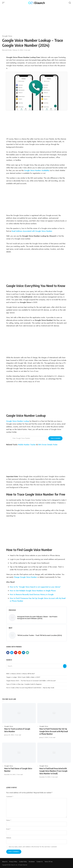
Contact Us (40, 862)
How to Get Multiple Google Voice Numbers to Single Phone (33, 591)
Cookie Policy (23, 862)
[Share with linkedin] (24, 653)
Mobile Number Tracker (27, 445)
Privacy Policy (13, 862)
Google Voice (7, 36)
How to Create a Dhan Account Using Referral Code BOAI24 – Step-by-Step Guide (30, 688)
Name (9, 820)
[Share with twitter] (12, 653)
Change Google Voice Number (25, 577)
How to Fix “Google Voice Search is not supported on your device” (35, 587)
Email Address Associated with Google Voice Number (32, 231)
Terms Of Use (49, 862)
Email (9, 829)
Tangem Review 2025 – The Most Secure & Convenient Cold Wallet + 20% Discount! (31, 681)
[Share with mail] (27, 653)
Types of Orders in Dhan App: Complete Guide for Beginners (24, 684)
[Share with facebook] (8, 653)
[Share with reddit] (20, 653)
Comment (10, 796)
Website (9, 838)
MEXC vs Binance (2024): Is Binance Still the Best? (21, 674)
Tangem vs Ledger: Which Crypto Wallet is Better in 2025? (23, 677)
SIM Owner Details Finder (48, 445)
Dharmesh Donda (7, 50)
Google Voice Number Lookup (18, 421)
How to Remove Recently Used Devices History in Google (32, 594)
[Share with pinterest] (16, 653)
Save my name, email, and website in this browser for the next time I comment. (33, 847)
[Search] (65, 666)
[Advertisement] (36, 20)
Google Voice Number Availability (37, 170)
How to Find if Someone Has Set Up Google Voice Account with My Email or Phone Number (38, 600)
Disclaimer (32, 862)
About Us (5, 862)
